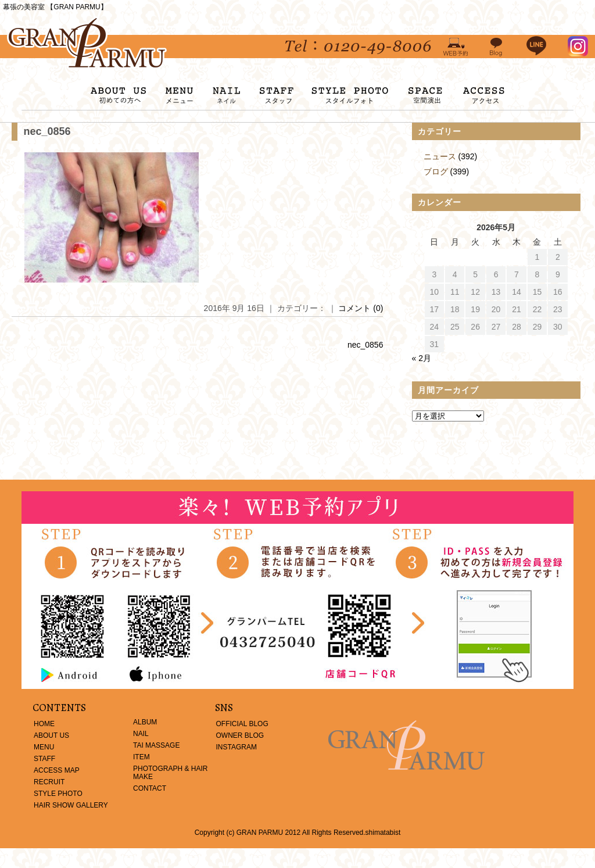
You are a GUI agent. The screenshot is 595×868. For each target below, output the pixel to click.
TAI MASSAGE (156, 745)
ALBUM (145, 722)
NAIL (141, 734)
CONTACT (150, 788)
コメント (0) (361, 308)
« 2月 (422, 358)
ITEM (141, 757)
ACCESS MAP (57, 770)
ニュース (440, 156)
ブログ (436, 172)
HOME (44, 724)
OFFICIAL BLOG (242, 724)
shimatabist (383, 833)
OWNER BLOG (240, 735)
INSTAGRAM (236, 747)
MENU (44, 747)
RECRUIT (49, 782)
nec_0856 (47, 131)
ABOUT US (51, 735)
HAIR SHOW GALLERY (71, 805)
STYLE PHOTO (58, 794)
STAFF (44, 759)
